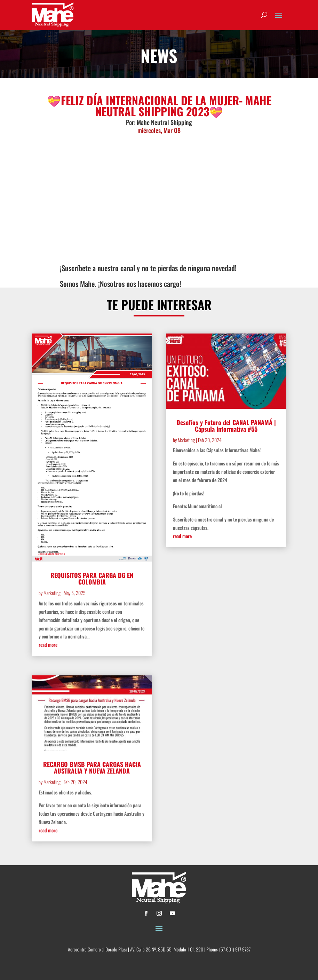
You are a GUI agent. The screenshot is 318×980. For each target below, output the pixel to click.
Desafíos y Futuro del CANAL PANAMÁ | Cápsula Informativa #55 (226, 426)
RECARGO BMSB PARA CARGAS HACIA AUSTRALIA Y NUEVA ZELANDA (92, 767)
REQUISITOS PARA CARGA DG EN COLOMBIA (92, 578)
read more (48, 645)
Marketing (52, 593)
